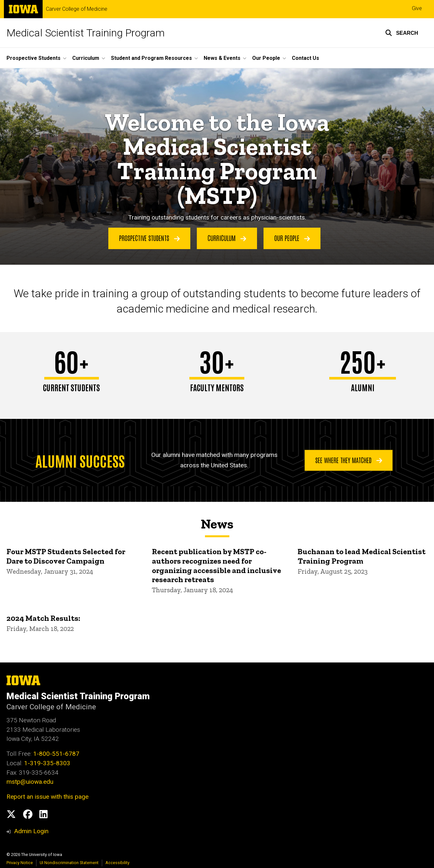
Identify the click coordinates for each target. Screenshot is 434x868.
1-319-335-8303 (47, 763)
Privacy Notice (20, 863)
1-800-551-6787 (56, 754)
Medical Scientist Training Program (86, 33)
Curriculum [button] (86, 58)
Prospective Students (149, 238)
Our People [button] (266, 58)
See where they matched (349, 460)
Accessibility (117, 863)
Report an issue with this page (47, 797)
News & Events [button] (222, 58)
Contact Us (305, 58)
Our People (292, 238)
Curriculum (227, 238)
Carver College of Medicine (77, 9)
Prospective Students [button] (34, 58)
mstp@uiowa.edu (30, 782)
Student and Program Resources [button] (151, 58)
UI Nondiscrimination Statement (69, 863)
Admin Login (31, 831)
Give (417, 8)
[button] (402, 33)
